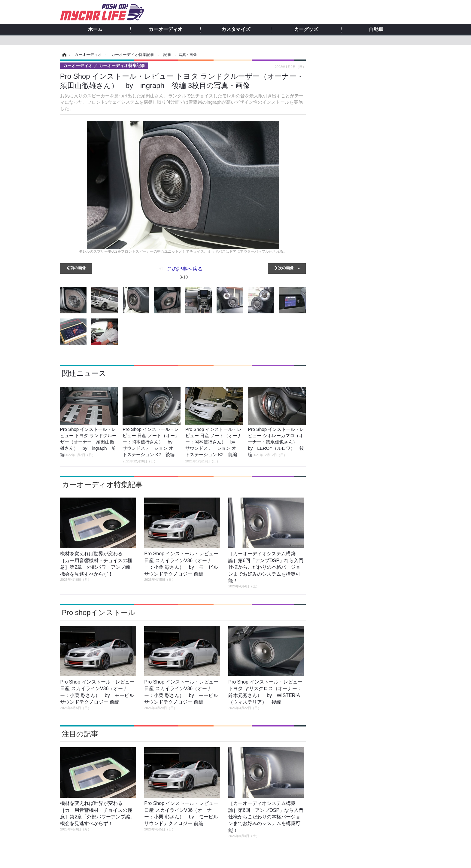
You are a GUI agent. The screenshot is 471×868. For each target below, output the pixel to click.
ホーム (95, 29)
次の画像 (286, 268)
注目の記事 (80, 734)
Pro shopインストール (99, 612)
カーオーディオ (166, 29)
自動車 (376, 29)
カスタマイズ (236, 29)
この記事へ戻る (185, 274)
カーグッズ (306, 29)
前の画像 (78, 268)
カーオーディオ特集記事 (102, 484)
